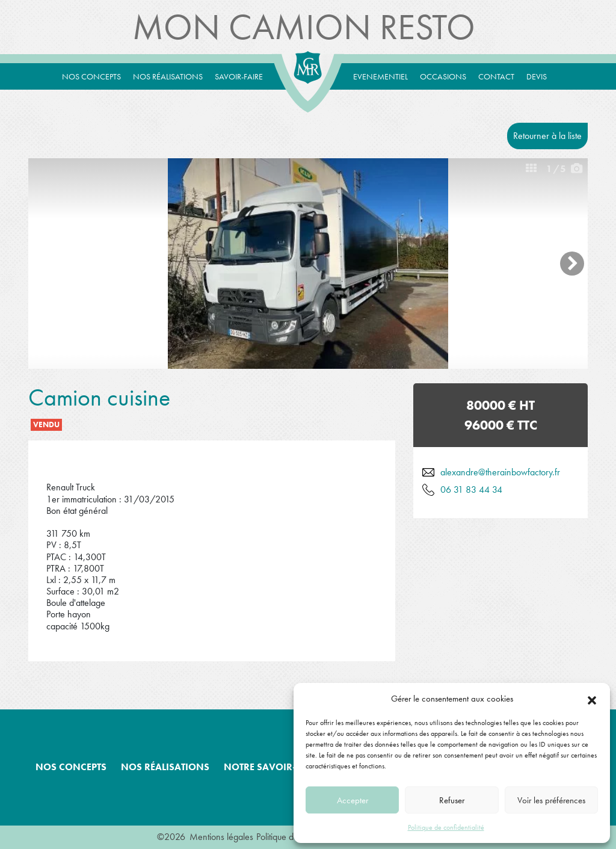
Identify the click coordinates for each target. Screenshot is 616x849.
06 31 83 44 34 (471, 489)
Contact (496, 76)
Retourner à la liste (547, 136)
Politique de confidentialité (446, 827)
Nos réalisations (168, 76)
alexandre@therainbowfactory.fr (500, 472)
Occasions (443, 76)
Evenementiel (380, 76)
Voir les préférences (551, 800)
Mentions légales (221, 837)
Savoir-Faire (239, 76)
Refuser (452, 800)
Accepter (353, 800)
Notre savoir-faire (273, 767)
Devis (537, 76)
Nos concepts (91, 76)
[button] (592, 699)
